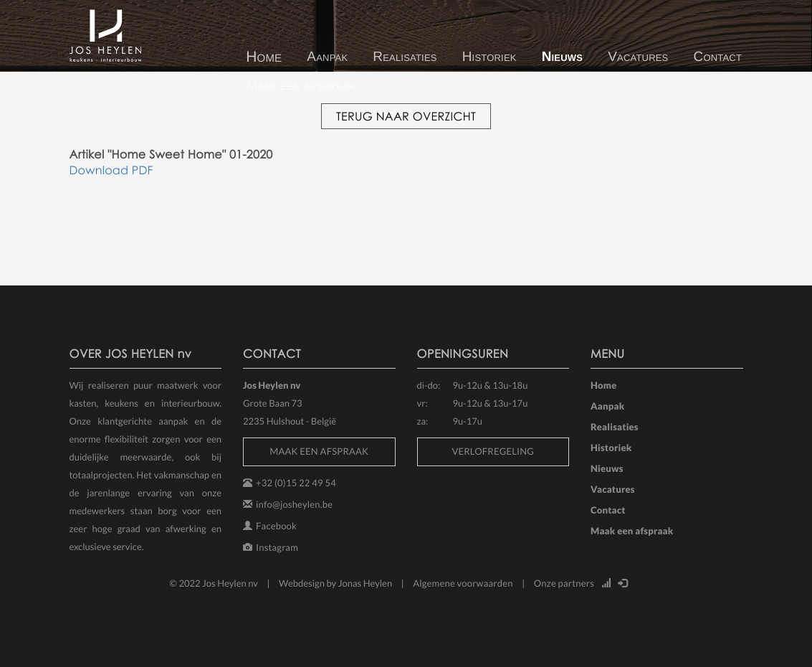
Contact (718, 57)
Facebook (276, 526)
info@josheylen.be (294, 504)
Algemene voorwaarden (463, 583)
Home (264, 57)
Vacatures (638, 57)
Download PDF (111, 170)
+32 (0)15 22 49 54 (296, 483)
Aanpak (327, 57)
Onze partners (564, 583)
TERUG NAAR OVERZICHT (406, 116)
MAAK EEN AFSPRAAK (319, 451)
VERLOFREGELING (493, 451)
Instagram (277, 547)
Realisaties (405, 57)
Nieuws (563, 57)
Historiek (489, 57)
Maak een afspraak (300, 86)
